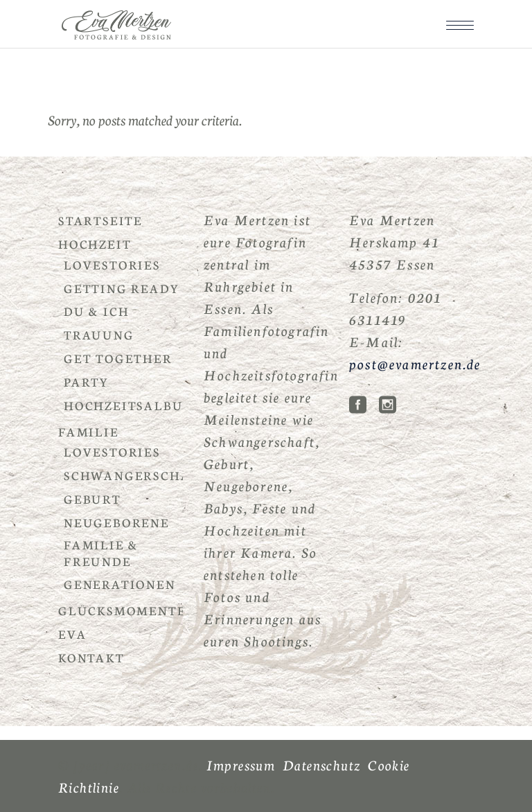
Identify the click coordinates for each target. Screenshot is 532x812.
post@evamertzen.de (415, 363)
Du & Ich (96, 311)
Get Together (118, 358)
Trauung (99, 334)
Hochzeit (95, 244)
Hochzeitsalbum (130, 405)
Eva (72, 634)
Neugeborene (117, 522)
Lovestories (112, 264)
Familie (89, 431)
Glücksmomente (122, 610)
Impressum (241, 764)
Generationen (120, 584)
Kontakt (91, 657)
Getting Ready (122, 288)
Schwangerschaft (136, 475)
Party (87, 381)
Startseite (100, 220)
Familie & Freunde (101, 553)
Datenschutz (321, 764)
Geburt (92, 498)
